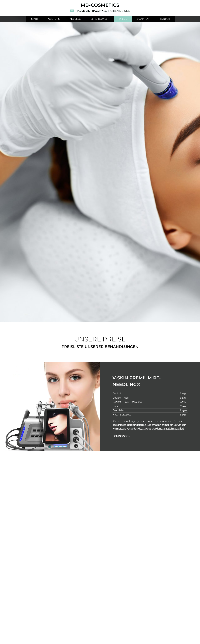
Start (35, 19)
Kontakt (165, 19)
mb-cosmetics (100, 5)
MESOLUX (75, 19)
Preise (123, 19)
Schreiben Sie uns (103, 11)
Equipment (144, 19)
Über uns (54, 19)
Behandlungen (100, 19)
